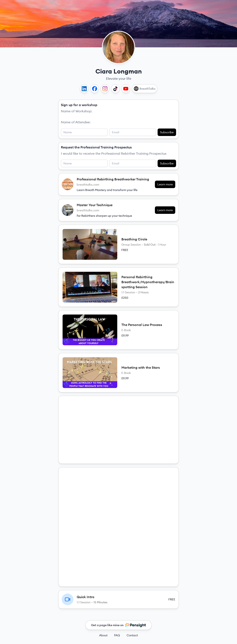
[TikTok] (115, 89)
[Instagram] (105, 89)
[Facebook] (95, 89)
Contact (132, 635)
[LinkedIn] (84, 89)
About (103, 635)
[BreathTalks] (145, 89)
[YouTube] (126, 89)
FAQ (117, 635)
